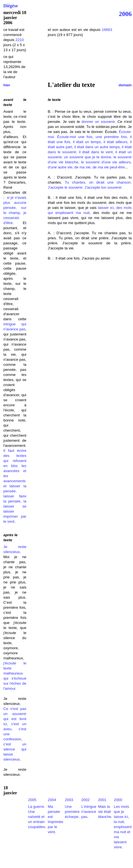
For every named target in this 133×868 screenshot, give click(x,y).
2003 (69, 800)
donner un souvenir (98, 122)
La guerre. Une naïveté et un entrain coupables (37, 817)
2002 (86, 800)
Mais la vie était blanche (105, 812)
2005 (32, 800)
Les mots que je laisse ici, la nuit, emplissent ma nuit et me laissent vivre (123, 827)
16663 (107, 30)
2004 (52, 800)
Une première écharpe (72, 812)
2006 (125, 14)
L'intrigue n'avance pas (89, 812)
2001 (102, 800)
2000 (118, 800)
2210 (20, 40)
